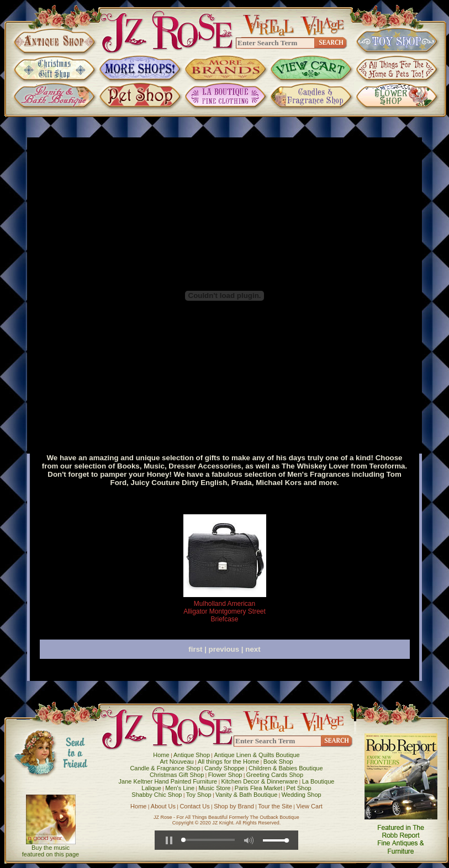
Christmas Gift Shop (177, 775)
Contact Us (194, 806)
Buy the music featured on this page (51, 851)
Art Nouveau (177, 762)
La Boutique (318, 781)
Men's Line (180, 788)
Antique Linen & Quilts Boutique (257, 755)
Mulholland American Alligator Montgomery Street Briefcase (224, 611)
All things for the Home (228, 762)
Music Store (214, 788)
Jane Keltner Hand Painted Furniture (168, 781)
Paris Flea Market (258, 788)
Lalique (151, 788)
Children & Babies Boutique (286, 768)
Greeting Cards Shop (275, 775)
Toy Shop (199, 795)
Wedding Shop (302, 795)
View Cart (309, 806)
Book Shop (278, 762)
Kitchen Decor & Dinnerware (260, 781)
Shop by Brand (234, 806)
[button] (169, 840)
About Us (163, 806)
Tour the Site (275, 806)
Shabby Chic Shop (157, 795)
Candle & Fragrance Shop (165, 768)
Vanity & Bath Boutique (246, 795)
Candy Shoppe (224, 768)
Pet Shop (299, 788)
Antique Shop (192, 755)
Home (161, 755)
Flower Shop (225, 775)
